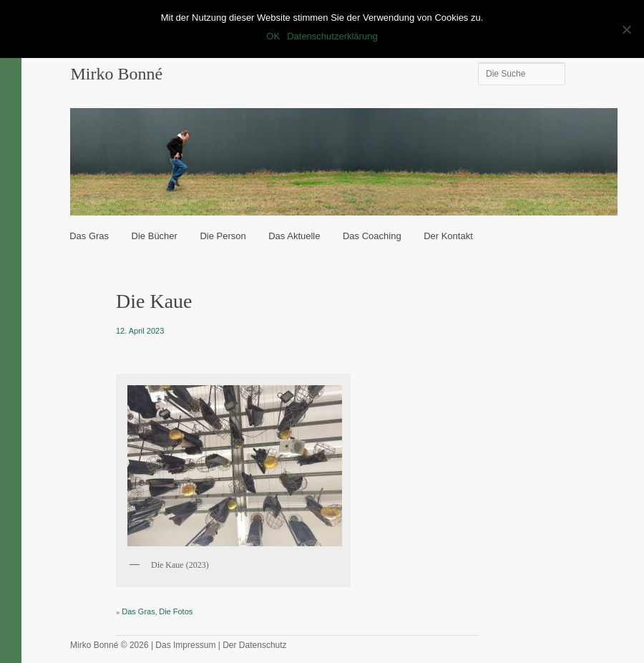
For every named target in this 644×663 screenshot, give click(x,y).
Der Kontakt (448, 236)
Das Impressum (185, 645)
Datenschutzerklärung (332, 36)
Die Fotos (176, 611)
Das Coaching (372, 236)
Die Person (223, 236)
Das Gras (89, 236)
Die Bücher (155, 236)
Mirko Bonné (116, 74)
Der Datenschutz (254, 645)
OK (273, 36)
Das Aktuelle (294, 236)
